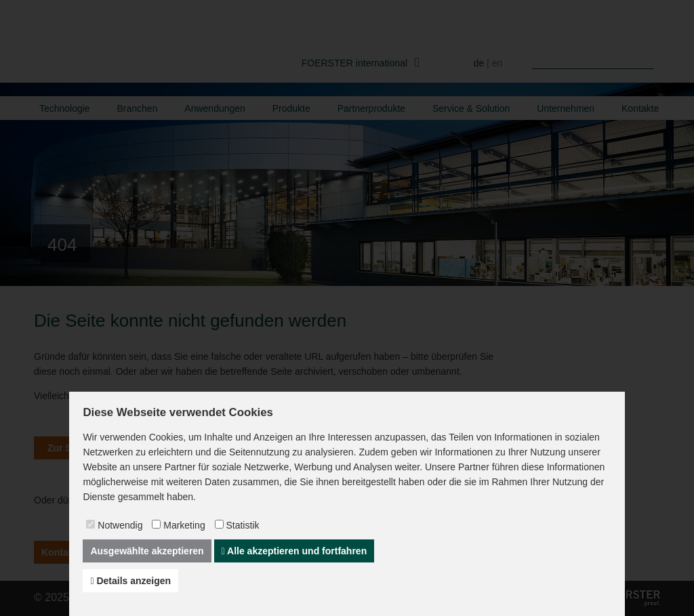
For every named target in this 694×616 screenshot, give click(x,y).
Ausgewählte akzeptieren (147, 551)
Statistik (242, 525)
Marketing (184, 525)
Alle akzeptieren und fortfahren (294, 551)
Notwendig (120, 525)
